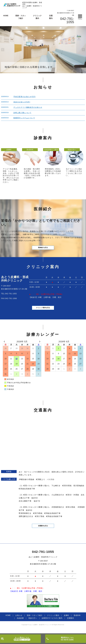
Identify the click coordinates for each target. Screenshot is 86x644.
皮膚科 (66, 621)
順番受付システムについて (24, 118)
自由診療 (20, 624)
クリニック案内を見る (43, 312)
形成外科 (77, 621)
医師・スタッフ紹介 (35, 621)
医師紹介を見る (43, 249)
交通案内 (70, 624)
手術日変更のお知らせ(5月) (25, 97)
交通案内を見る (43, 531)
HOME (6, 16)
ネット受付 (22, 639)
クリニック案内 (53, 621)
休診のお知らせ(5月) (22, 102)
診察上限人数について (22, 113)
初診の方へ (33, 624)
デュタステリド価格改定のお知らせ (28, 107)
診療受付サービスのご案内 (52, 624)
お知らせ (19, 621)
